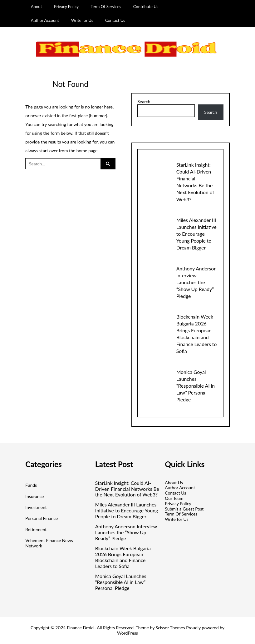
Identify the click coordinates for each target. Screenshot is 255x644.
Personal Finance (42, 518)
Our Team (174, 498)
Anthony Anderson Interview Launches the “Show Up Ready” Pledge (196, 282)
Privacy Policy (66, 7)
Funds (31, 485)
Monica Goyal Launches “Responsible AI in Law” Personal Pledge (196, 386)
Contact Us (115, 20)
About (37, 7)
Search (144, 102)
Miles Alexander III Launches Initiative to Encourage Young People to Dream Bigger (196, 234)
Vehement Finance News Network (49, 543)
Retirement (36, 529)
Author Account (45, 20)
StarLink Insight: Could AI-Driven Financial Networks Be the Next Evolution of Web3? (127, 489)
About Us (174, 483)
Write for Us (82, 20)
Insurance (34, 496)
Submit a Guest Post (184, 509)
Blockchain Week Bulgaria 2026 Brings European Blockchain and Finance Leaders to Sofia (123, 557)
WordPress (128, 633)
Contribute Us (146, 7)
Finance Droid (80, 628)
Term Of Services (106, 7)
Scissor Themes (170, 628)
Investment (36, 507)
